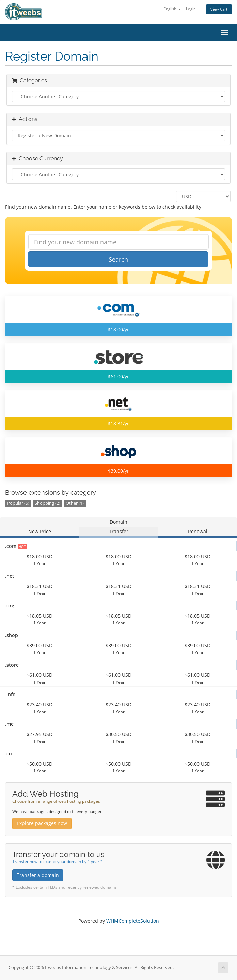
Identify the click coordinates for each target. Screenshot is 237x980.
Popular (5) (18, 503)
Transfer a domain (38, 875)
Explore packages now (42, 823)
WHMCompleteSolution (133, 921)
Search (118, 259)
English (172, 9)
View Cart (219, 9)
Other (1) (75, 503)
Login (191, 9)
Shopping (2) (48, 503)
